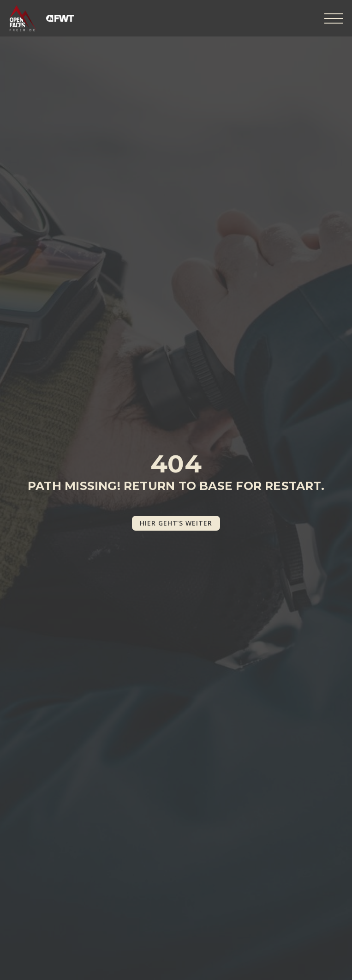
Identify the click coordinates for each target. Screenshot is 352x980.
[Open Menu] (334, 18)
